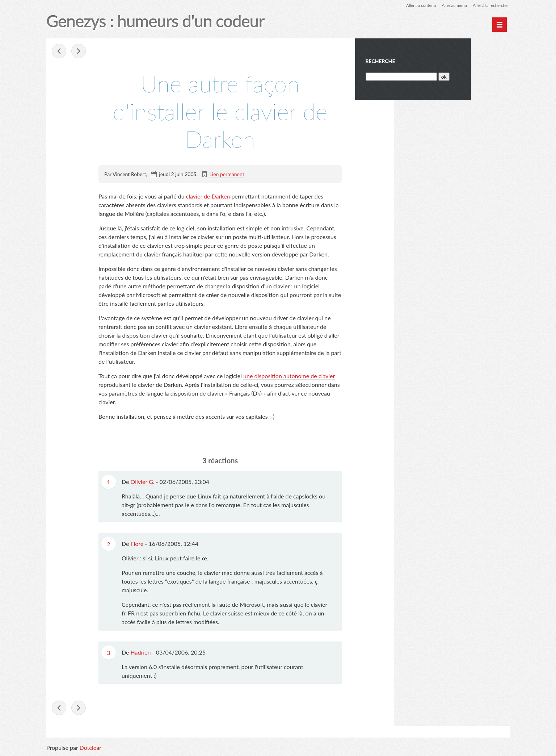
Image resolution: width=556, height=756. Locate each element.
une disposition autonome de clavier (289, 376)
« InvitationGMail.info (59, 51)
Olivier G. (143, 482)
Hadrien (141, 653)
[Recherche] (440, 77)
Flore (137, 544)
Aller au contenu (418, 5)
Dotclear (90, 749)
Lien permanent (227, 174)
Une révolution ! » (79, 51)
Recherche (420, 61)
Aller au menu (452, 5)
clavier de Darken (208, 197)
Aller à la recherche (489, 5)
